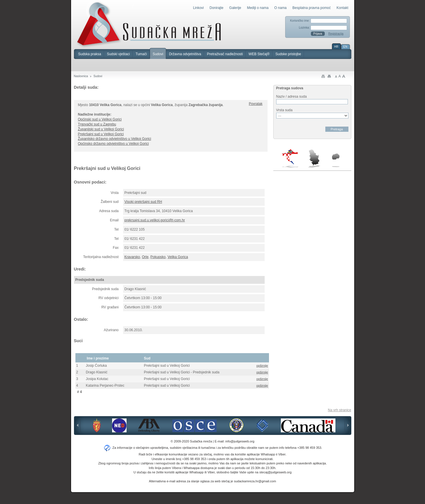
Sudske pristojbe (288, 54)
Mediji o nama (258, 8)
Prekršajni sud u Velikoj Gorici (101, 134)
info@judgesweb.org (240, 441)
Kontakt (343, 8)
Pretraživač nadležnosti (225, 54)
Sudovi (158, 54)
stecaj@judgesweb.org (275, 472)
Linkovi (198, 8)
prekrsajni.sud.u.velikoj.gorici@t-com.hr (155, 220)
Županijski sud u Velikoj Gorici (101, 129)
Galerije (235, 8)
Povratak (256, 104)
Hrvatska (291, 158)
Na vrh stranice (340, 410)
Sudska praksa (90, 54)
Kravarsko (132, 257)
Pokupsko (158, 257)
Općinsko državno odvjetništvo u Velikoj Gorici (113, 144)
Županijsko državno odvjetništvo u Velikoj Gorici (115, 139)
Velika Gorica (178, 257)
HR (336, 47)
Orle (145, 257)
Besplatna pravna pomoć (312, 8)
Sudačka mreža (149, 24)
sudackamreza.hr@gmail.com (255, 481)
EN (345, 47)
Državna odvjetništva (185, 54)
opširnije (262, 366)
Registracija (336, 34)
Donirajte (216, 8)
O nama (280, 8)
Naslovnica (81, 76)
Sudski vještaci (118, 54)
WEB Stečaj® (259, 54)
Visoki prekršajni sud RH (143, 202)
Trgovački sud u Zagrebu (97, 124)
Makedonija (336, 160)
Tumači (141, 54)
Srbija (314, 158)
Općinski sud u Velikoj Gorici (100, 119)
